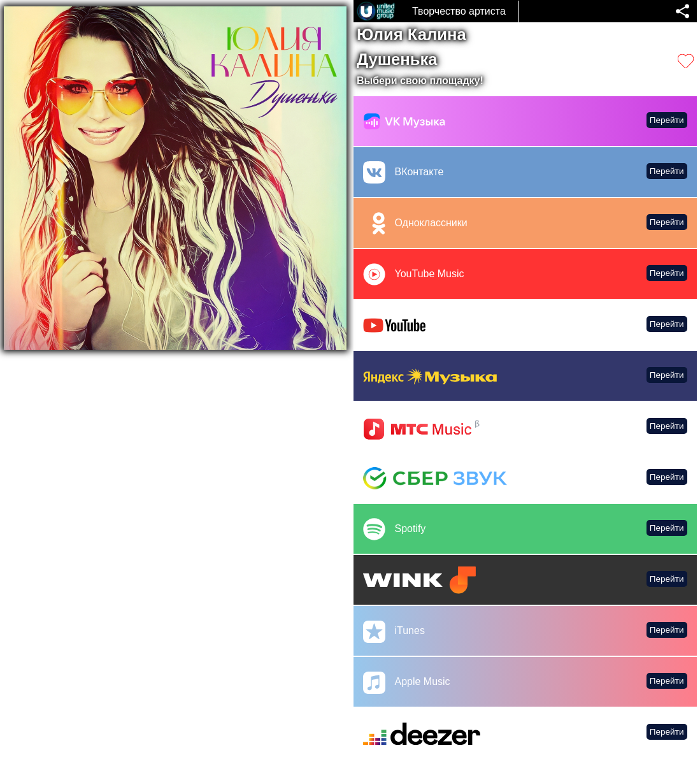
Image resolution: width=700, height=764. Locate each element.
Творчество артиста (459, 11)
